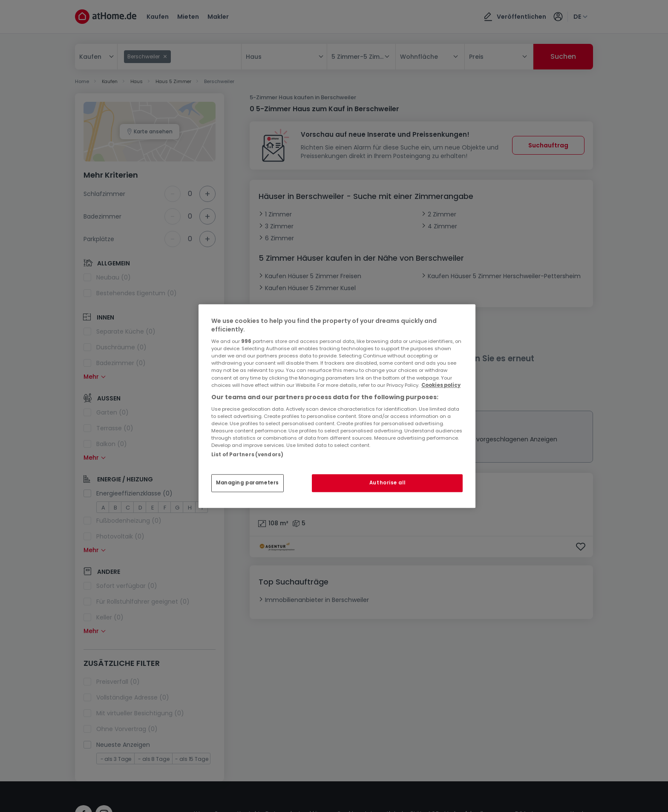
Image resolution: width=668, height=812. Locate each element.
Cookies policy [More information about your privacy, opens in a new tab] (441, 385)
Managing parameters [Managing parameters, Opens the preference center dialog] (248, 483)
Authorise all (387, 483)
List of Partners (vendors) (247, 455)
